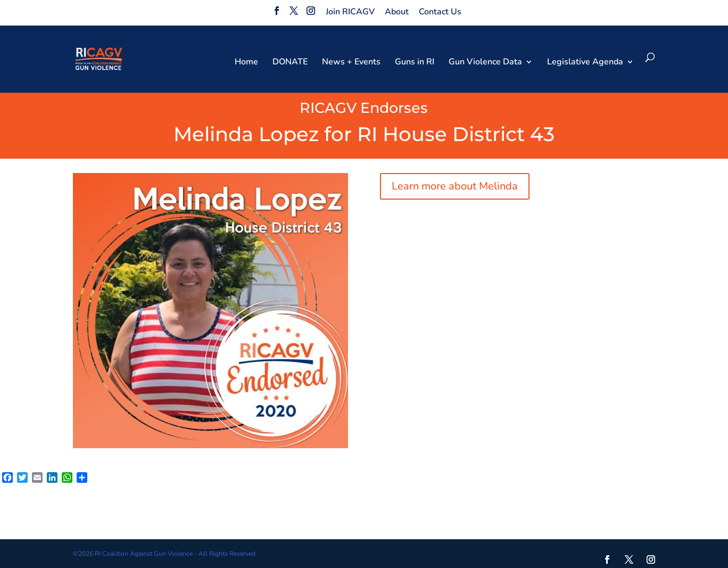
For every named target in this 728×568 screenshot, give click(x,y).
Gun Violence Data (485, 63)
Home (246, 63)
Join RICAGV (350, 12)
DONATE (290, 63)
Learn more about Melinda (455, 186)
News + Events (351, 63)
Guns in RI (415, 63)
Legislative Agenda (585, 63)
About (397, 12)
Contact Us (440, 12)
